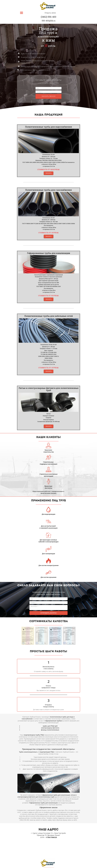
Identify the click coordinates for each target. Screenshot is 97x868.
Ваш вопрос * (48, 608)
